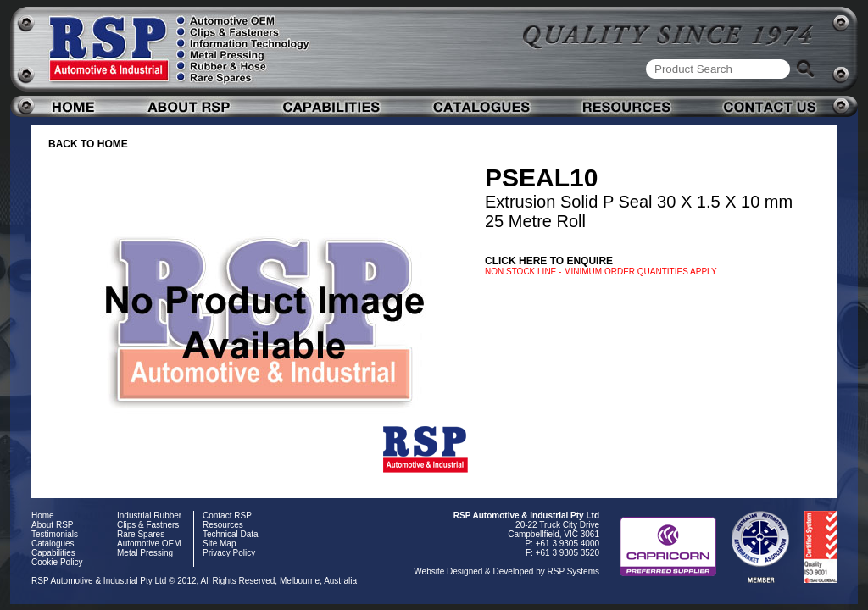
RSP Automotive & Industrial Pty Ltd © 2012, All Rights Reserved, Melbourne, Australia (194, 581)
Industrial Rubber (149, 516)
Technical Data (231, 534)
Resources (223, 525)
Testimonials (55, 534)
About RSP (52, 525)
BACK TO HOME (88, 144)
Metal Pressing (145, 553)
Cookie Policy (57, 562)
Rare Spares (141, 534)
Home (43, 516)
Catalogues (53, 543)
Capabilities (53, 553)
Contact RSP (227, 516)
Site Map (219, 543)
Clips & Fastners (148, 525)
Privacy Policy (229, 553)
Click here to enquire (549, 261)
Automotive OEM (149, 543)
